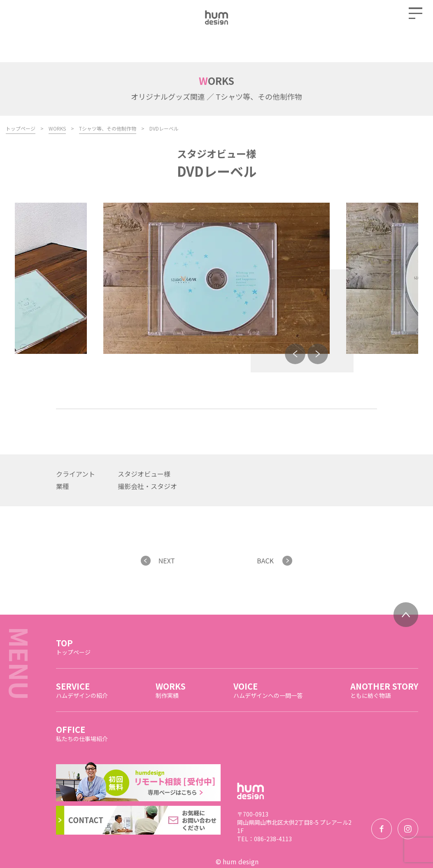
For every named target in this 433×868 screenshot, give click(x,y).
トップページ (21, 102)
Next (318, 327)
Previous (295, 327)
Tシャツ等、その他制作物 (108, 102)
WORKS (57, 102)
